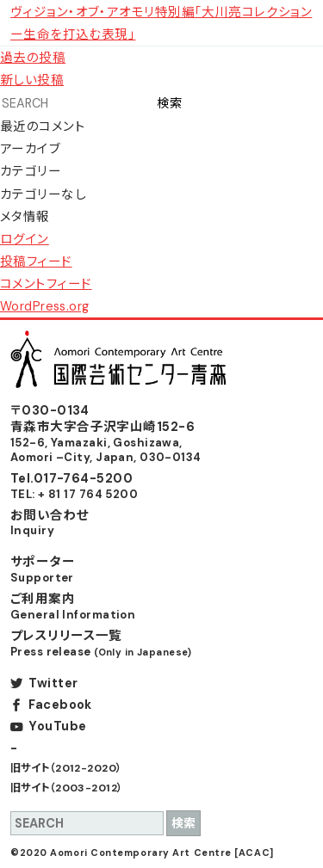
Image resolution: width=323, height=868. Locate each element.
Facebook (60, 705)
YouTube (57, 726)
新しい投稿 (32, 80)
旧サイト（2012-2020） (66, 768)
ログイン (25, 239)
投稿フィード (36, 262)
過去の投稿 (33, 58)
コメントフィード (46, 284)
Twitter (53, 683)
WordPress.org (45, 306)
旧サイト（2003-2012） (67, 788)
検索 (170, 103)
